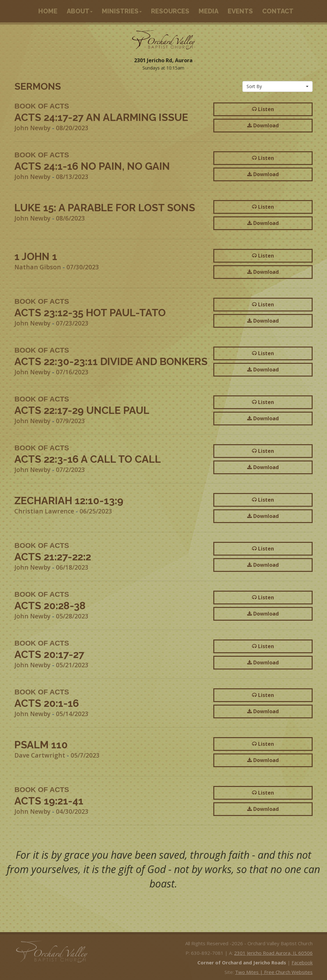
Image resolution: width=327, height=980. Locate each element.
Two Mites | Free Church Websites (274, 972)
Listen (263, 109)
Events (240, 11)
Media (209, 11)
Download (263, 125)
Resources (170, 11)
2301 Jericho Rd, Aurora (163, 60)
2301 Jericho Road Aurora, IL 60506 (273, 953)
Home (48, 11)
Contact (278, 11)
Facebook (302, 962)
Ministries (122, 11)
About (80, 11)
